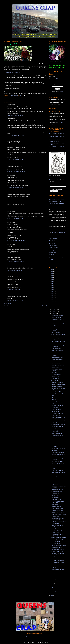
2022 (52, 278)
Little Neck (19, 97)
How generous (55, 478)
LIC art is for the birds (56, 317)
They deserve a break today (58, 323)
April (53, 587)
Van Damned (54, 450)
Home (26, 306)
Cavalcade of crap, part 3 (57, 394)
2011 (52, 300)
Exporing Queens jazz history (58, 448)
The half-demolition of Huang (58, 549)
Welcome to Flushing (56, 499)
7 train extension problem (57, 461)
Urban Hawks (52, 263)
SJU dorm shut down (56, 497)
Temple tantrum (55, 484)
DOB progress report (56, 349)
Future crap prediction (56, 333)
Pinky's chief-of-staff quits (57, 490)
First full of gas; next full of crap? (59, 476)
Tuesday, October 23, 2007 (16, 115)
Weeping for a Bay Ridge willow (59, 545)
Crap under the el (55, 505)
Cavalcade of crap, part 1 (57, 413)
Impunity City (52, 251)
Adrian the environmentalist (58, 452)
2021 (52, 280)
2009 (52, 304)
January (54, 593)
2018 (52, 286)
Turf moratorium (55, 411)
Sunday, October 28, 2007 (16, 300)
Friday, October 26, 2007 (15, 289)
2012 (52, 298)
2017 (52, 288)
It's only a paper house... (57, 547)
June (53, 583)
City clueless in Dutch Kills (57, 480)
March (53, 589)
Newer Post (7, 306)
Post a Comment (8, 304)
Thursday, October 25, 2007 (16, 241)
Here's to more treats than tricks (59, 327)
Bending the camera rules (57, 358)
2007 (52, 308)
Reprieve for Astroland (56, 409)
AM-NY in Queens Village (57, 511)
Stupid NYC (54, 373)
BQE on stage (55, 396)
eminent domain (12, 97)
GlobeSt (51, 249)
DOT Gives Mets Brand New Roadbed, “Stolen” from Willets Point (56, 137)
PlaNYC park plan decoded (58, 365)
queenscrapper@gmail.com (35, 636)
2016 (52, 290)
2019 (52, 284)
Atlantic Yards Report (54, 239)
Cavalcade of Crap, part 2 (57, 405)
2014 (52, 294)
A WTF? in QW (55, 380)
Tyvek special (54, 441)
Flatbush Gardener (53, 246)
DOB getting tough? (56, 400)
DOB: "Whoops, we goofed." (58, 471)
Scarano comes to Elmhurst (58, 513)
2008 (52, 306)
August (53, 579)
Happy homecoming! (56, 415)
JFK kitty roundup (55, 398)
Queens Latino (52, 256)
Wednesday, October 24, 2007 (17, 159)
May (53, 585)
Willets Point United (53, 205)
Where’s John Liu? (56, 363)
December (54, 310)
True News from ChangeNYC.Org (57, 203)
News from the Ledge (56, 543)
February (54, 591)
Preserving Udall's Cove (57, 439)
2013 (52, 296)
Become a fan (52, 180)
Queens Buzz (52, 254)
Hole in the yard (55, 495)
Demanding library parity (57, 433)
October (54, 314)
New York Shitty (53, 253)
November (54, 312)
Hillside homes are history (57, 482)
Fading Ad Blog (52, 244)
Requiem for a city (56, 367)
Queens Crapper (14, 96)
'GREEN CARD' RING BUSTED (59, 538)
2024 (52, 274)
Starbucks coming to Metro (57, 509)
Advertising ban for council (57, 557)
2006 (52, 596)
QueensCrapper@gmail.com (55, 78)
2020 (52, 282)
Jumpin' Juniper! (55, 529)
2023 (52, 276)
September (54, 577)
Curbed (51, 242)
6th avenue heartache (56, 507)
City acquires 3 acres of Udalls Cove (12, 73)
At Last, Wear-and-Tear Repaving (56, 133)
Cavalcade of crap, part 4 (57, 382)
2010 (52, 302)
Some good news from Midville (58, 424)
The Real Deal (52, 261)
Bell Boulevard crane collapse (58, 384)
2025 (52, 272)
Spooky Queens (55, 325)
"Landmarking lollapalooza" (58, 315)
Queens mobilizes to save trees (58, 443)
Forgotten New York (53, 247)
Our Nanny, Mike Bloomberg (58, 551)
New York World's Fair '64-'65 (56, 198)
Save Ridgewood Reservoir (55, 202)
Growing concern (55, 407)
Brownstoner (52, 240)
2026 (52, 270)
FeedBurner (60, 92)
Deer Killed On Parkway (57, 386)
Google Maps (54, 232)
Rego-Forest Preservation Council (57, 200)
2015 (52, 292)
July (53, 581)
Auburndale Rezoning (56, 375)
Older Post (44, 306)
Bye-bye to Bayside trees (57, 392)
